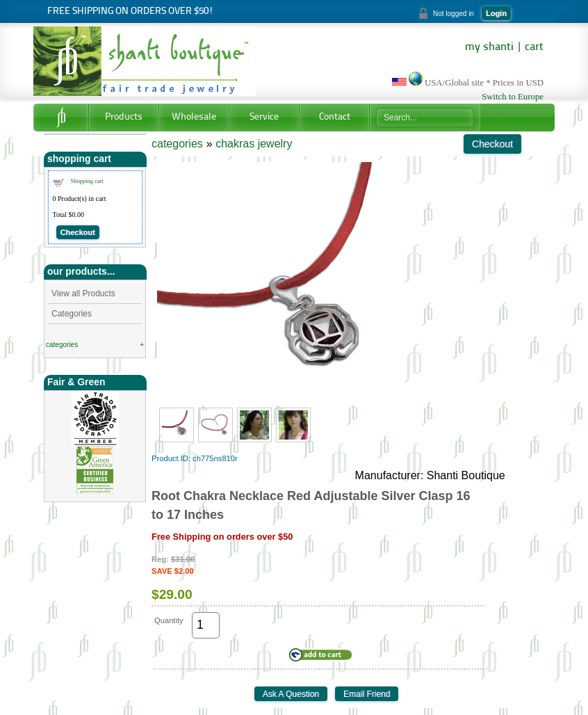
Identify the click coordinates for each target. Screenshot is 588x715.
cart (534, 47)
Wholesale (194, 117)
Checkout (78, 232)
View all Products (83, 294)
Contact (335, 117)
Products (124, 117)
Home (61, 118)
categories (62, 345)
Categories (72, 314)
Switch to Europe (513, 97)
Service (264, 117)
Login (496, 13)
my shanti (489, 47)
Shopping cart (87, 181)
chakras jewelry (254, 144)
